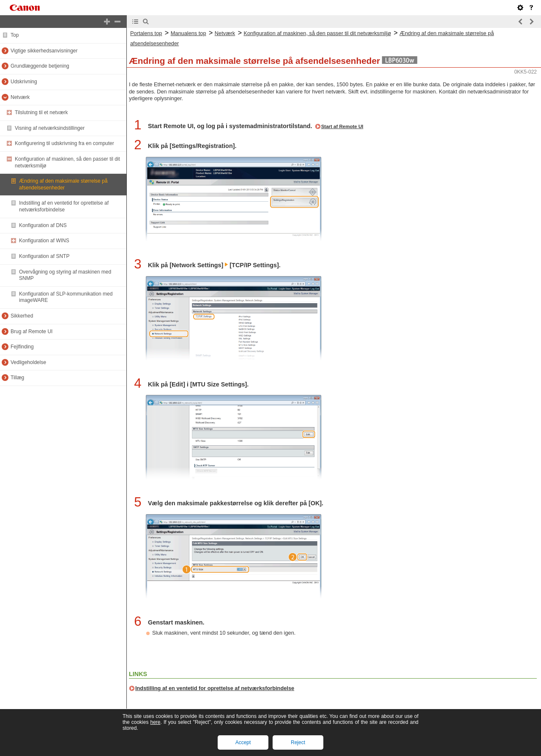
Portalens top (146, 33)
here (155, 722)
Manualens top (189, 33)
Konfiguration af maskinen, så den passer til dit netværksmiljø (317, 33)
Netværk (225, 33)
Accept (243, 742)
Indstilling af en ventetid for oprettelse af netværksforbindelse (215, 688)
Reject (298, 742)
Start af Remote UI (342, 126)
